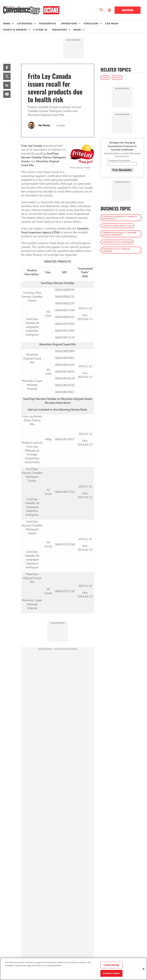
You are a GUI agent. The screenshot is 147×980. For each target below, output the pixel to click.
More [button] (77, 30)
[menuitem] (10, 24)
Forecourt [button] (91, 23)
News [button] (7, 23)
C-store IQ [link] (40, 30)
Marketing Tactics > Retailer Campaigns (116, 250)
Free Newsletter (122, 170)
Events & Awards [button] (15, 30)
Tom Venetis (44, 125)
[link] (7, 67)
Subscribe (128, 10)
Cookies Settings (111, 965)
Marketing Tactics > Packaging (117, 242)
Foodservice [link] (48, 23)
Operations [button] (69, 23)
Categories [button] (25, 23)
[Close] (143, 969)
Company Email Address (119, 161)
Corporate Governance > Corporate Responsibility (120, 218)
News (105, 77)
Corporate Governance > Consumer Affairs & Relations (119, 234)
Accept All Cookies (111, 973)
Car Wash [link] (112, 23)
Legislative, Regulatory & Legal (117, 226)
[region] (73, 969)
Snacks (117, 77)
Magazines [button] (60, 30)
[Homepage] (31, 10)
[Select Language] (110, 10)
